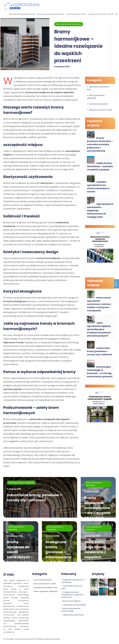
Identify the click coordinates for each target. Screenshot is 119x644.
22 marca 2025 (52, 536)
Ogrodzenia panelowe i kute (22, 14)
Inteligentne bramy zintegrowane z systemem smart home (72, 595)
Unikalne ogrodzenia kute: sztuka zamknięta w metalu (98, 187)
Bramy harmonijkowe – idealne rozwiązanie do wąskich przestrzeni (78, 46)
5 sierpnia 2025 (14, 489)
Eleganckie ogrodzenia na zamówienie (73, 581)
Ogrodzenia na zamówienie (74, 605)
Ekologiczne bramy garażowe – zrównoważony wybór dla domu (59, 555)
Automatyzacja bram (76, 14)
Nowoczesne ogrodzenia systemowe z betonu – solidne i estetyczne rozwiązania (100, 304)
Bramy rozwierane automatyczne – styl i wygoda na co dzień (97, 508)
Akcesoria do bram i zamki (101, 14)
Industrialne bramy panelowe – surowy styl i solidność (99, 351)
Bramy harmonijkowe (71, 601)
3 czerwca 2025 (92, 492)
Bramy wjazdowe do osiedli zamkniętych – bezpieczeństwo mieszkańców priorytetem (21, 557)
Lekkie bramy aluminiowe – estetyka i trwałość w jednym (100, 166)
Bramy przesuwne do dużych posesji (71, 610)
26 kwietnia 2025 (15, 536)
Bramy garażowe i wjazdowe (50, 14)
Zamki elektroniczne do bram (72, 587)
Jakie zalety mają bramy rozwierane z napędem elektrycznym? (97, 552)
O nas (9, 574)
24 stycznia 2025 (92, 536)
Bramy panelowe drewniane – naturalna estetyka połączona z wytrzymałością (100, 144)
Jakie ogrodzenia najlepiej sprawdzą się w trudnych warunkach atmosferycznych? (99, 329)
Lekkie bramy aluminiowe (73, 615)
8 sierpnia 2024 (62, 66)
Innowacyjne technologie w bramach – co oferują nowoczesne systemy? (100, 372)
